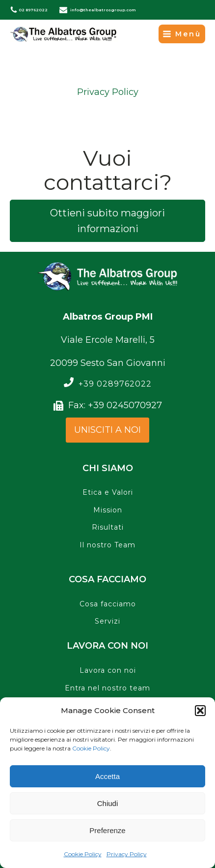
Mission (108, 510)
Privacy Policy (127, 854)
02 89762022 (33, 10)
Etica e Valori (108, 493)
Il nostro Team (107, 545)
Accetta (107, 776)
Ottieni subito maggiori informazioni (107, 221)
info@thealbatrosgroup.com (103, 10)
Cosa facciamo (108, 604)
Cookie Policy (91, 748)
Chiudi (108, 803)
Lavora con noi (108, 671)
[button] (200, 711)
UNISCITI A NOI (107, 430)
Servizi (107, 621)
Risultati (108, 527)
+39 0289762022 (115, 384)
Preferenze (107, 830)
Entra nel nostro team (107, 688)
